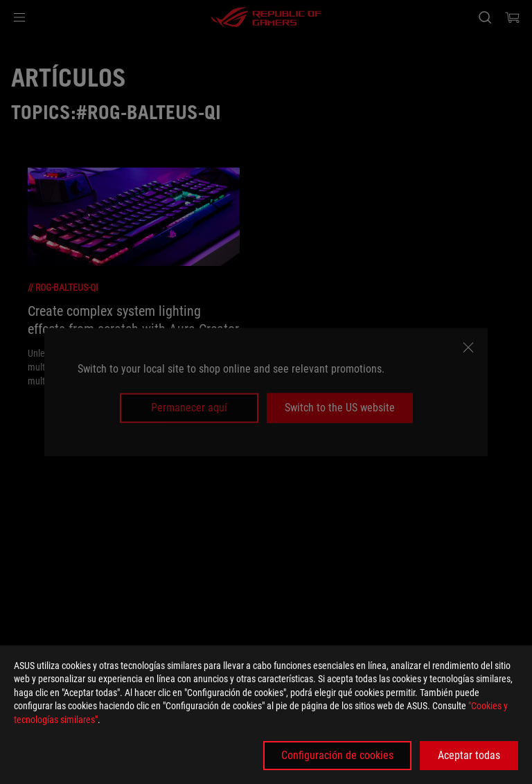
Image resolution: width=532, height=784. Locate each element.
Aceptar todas (469, 755)
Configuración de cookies (337, 755)
